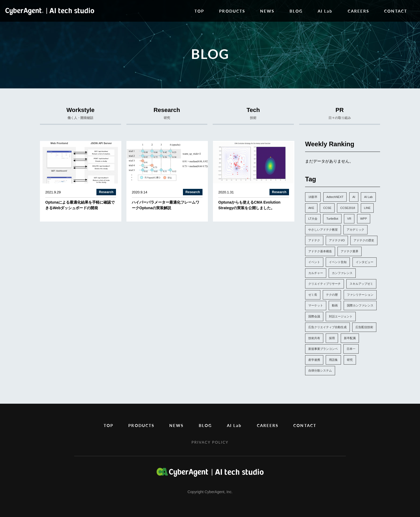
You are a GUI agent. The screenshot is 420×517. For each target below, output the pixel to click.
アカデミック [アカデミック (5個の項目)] (355, 230)
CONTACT (396, 11)
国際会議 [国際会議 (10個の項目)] (314, 316)
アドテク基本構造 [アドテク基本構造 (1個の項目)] (320, 251)
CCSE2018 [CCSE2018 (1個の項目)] (348, 208)
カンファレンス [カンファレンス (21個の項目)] (342, 273)
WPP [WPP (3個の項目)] (364, 219)
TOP (199, 11)
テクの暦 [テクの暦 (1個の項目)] (332, 295)
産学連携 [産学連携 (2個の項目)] (314, 360)
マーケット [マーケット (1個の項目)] (316, 305)
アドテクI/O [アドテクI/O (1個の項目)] (337, 240)
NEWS (267, 11)
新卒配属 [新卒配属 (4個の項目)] (350, 338)
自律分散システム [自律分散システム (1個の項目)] (320, 370)
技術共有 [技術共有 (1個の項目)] (314, 338)
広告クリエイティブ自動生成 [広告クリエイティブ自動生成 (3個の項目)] (327, 327)
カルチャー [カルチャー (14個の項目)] (316, 273)
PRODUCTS (232, 11)
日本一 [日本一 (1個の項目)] (351, 349)
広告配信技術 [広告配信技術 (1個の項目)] (364, 327)
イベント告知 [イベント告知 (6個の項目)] (338, 262)
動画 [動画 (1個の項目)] (335, 305)
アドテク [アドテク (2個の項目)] (314, 240)
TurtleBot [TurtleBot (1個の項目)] (332, 219)
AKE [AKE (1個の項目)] (311, 208)
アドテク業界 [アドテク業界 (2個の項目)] (350, 251)
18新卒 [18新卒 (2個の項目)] (313, 197)
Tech (253, 115)
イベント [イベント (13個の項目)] (314, 262)
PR (340, 115)
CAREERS (359, 11)
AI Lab (325, 11)
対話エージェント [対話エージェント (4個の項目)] (341, 316)
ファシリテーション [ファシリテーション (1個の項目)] (360, 295)
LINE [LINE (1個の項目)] (367, 208)
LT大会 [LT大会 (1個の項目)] (313, 219)
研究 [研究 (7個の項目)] (350, 360)
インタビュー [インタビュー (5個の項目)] (365, 262)
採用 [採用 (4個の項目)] (332, 338)
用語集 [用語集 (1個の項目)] (333, 360)
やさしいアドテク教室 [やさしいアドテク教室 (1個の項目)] (323, 230)
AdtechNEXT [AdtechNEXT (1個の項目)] (335, 197)
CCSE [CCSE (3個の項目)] (327, 208)
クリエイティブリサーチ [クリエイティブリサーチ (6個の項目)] (325, 284)
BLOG (296, 11)
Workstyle (80, 115)
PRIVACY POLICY (210, 442)
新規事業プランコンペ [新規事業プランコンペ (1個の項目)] (323, 349)
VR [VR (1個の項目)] (349, 219)
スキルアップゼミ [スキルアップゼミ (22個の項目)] (361, 284)
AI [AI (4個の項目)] (354, 197)
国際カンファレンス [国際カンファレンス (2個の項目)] (360, 305)
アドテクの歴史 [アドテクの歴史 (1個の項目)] (364, 240)
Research (167, 115)
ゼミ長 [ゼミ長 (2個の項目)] (313, 295)
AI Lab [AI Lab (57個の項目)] (368, 197)
